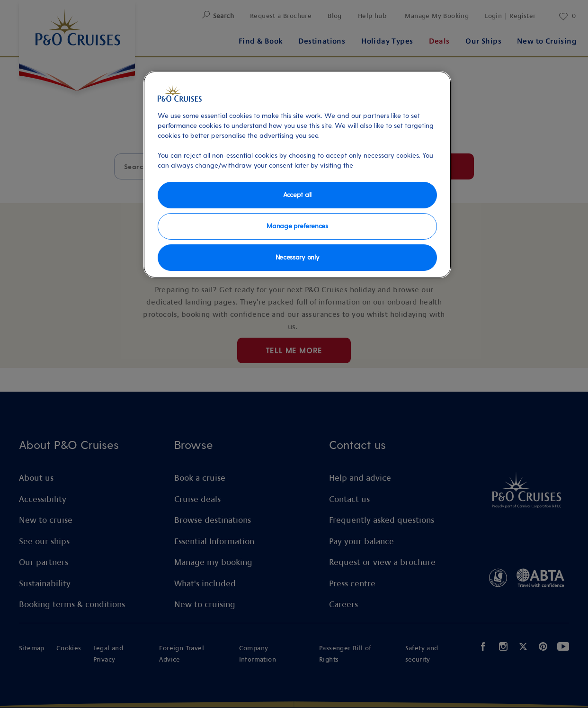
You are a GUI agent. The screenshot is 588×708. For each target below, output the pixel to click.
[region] (297, 175)
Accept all (297, 194)
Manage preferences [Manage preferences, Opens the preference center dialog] (297, 226)
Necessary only (298, 257)
